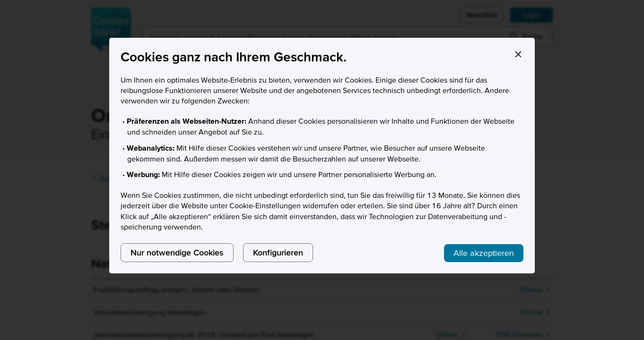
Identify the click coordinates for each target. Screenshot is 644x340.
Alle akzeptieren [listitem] (484, 253)
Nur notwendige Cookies (177, 252)
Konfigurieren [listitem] (278, 252)
